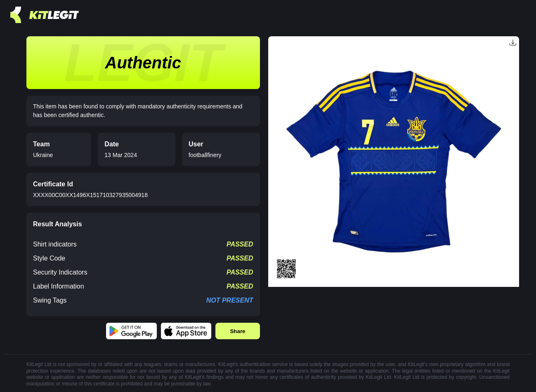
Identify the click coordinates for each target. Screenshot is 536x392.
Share (237, 331)
